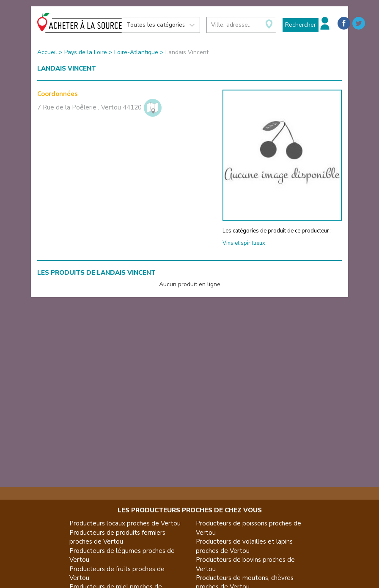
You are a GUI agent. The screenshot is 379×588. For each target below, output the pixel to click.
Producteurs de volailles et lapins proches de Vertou (244, 546)
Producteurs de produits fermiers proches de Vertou (117, 537)
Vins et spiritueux (244, 243)
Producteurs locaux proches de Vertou (125, 523)
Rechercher (301, 25)
